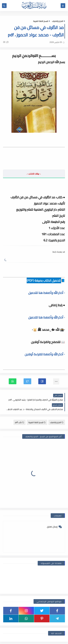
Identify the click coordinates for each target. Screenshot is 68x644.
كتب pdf (20, 422)
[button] (42, 381)
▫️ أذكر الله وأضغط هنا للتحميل (47, 293)
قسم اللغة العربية (41, 21)
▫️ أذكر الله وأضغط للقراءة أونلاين (45, 354)
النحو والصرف (58, 21)
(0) (6, 42)
